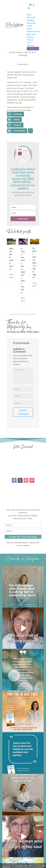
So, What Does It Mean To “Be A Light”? (34, 263)
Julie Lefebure (17, 52)
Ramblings (23, 55)
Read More (11, 276)
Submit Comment (23, 412)
